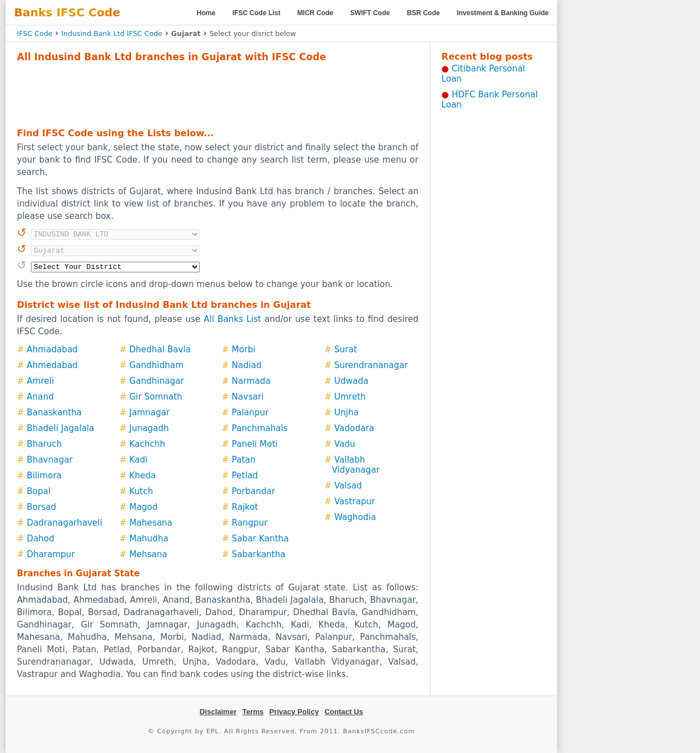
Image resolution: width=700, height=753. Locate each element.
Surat (345, 349)
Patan (244, 460)
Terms (253, 712)
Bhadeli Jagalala (61, 428)
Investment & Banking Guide (503, 13)
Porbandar (253, 491)
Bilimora (44, 476)
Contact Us (344, 712)
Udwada (351, 381)
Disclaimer (218, 712)
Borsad (42, 507)
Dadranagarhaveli (65, 523)
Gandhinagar (157, 381)
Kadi (138, 460)
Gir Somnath (156, 397)
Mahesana (151, 523)
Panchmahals (260, 428)
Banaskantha (55, 413)
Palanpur (250, 413)
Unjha (346, 413)
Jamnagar (150, 413)
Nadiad (247, 365)
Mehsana (148, 554)
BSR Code (423, 13)
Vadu (345, 444)
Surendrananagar (371, 365)
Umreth (350, 397)
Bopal (39, 491)
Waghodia (355, 517)
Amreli (41, 381)
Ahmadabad (53, 349)
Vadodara (354, 428)
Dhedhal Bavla (160, 349)
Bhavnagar (50, 460)
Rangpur (250, 523)
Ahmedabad (53, 365)
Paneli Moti (255, 444)
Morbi (244, 349)
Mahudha (149, 539)
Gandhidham (156, 365)
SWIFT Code (370, 13)
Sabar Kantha (260, 539)
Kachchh (147, 444)
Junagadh (149, 428)
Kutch (141, 491)
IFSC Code (35, 33)
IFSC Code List (256, 13)
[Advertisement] (218, 93)
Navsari (248, 397)
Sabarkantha (259, 554)
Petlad (245, 476)
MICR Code (315, 13)
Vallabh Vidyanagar (355, 465)
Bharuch (44, 444)
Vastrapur (355, 501)
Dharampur (51, 554)
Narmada (251, 381)
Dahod (41, 539)
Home (206, 13)
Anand (41, 397)
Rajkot (245, 507)
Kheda (143, 476)
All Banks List (232, 319)
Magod (143, 507)
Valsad (348, 486)
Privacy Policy (294, 712)
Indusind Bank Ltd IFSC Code (112, 33)
